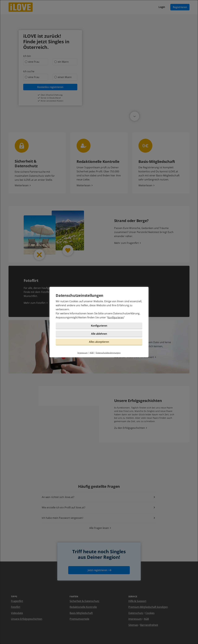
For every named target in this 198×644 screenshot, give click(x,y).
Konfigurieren (116, 317)
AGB (92, 353)
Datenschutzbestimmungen (108, 353)
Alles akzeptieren (99, 342)
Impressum (83, 353)
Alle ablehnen (99, 334)
